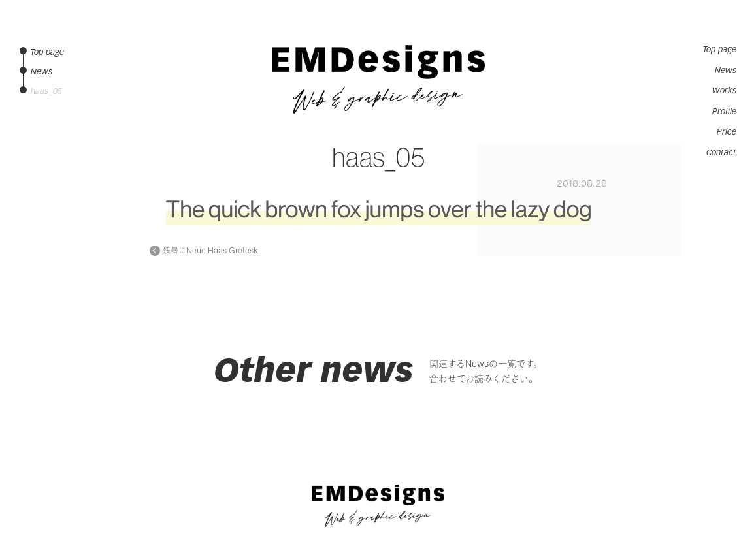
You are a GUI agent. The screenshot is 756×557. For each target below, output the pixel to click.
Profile (724, 112)
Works (724, 91)
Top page (720, 50)
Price (727, 132)
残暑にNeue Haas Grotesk (210, 251)
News (726, 71)
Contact (721, 153)
